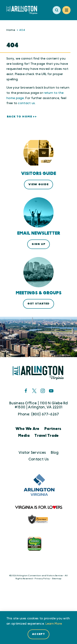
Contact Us (39, 459)
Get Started (38, 304)
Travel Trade (47, 436)
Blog (55, 453)
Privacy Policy (42, 579)
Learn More (54, 624)
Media (24, 436)
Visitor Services (32, 453)
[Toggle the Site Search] (57, 10)
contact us (26, 103)
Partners (53, 429)
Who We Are (28, 429)
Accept (38, 634)
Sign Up (38, 244)
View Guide (38, 184)
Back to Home (19, 117)
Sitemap (57, 579)
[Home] (24, 10)
